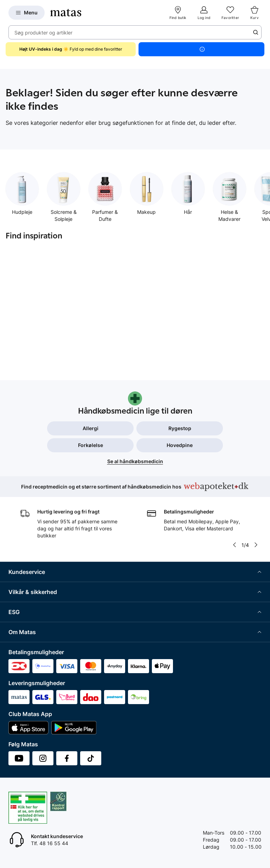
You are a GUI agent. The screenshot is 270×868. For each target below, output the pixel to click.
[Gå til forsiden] (66, 13)
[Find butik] (178, 13)
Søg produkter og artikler (43, 33)
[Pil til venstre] (234, 545)
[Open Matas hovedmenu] (27, 13)
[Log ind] (204, 13)
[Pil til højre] (256, 545)
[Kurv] (255, 13)
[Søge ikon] (256, 32)
